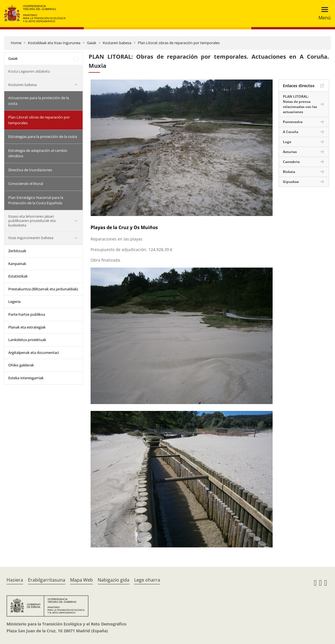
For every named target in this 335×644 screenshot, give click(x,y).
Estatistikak (18, 276)
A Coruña (291, 132)
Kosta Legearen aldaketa (29, 71)
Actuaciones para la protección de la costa (39, 101)
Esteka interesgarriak (26, 378)
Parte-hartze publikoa (27, 314)
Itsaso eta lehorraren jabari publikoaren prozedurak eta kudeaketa (32, 221)
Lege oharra (147, 580)
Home (16, 43)
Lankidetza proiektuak (27, 340)
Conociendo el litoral (26, 184)
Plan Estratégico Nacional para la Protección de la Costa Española (36, 200)
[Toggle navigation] (323, 14)
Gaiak (92, 43)
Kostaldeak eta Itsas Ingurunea (54, 43)
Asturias (290, 152)
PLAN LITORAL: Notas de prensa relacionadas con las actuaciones (300, 104)
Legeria (14, 301)
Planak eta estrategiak (27, 327)
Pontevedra (293, 122)
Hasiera (15, 580)
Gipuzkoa (291, 182)
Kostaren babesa (117, 43)
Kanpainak (17, 264)
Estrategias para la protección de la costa (43, 136)
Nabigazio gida (114, 580)
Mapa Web (81, 580)
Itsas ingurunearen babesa (31, 238)
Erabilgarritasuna (47, 580)
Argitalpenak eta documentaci (34, 352)
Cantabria (291, 162)
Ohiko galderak (21, 365)
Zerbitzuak (17, 251)
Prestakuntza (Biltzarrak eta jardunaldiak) (43, 289)
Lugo (287, 142)
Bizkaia (289, 172)
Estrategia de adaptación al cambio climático (38, 153)
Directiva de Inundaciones (30, 170)
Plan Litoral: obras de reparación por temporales (179, 43)
